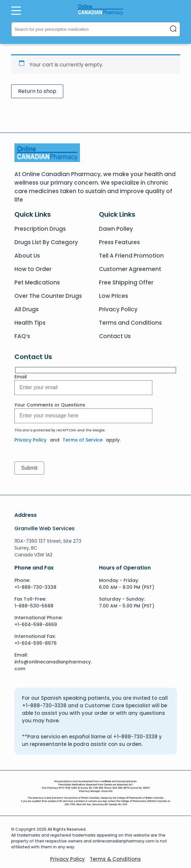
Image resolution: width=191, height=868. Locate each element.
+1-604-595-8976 (36, 643)
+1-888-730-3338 (35, 587)
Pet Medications (37, 282)
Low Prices (114, 296)
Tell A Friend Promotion (131, 256)
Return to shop (37, 91)
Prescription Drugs (40, 229)
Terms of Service (83, 440)
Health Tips (30, 323)
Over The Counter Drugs (48, 296)
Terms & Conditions (115, 859)
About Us (27, 256)
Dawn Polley (116, 229)
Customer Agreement (130, 269)
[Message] (83, 388)
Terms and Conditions (130, 323)
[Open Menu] (16, 10)
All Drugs (27, 309)
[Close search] (173, 29)
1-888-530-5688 (34, 606)
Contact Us (115, 336)
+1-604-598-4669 (36, 624)
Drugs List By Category (46, 242)
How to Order (33, 269)
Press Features (119, 242)
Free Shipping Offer (126, 282)
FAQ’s (22, 336)
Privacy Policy (118, 309)
